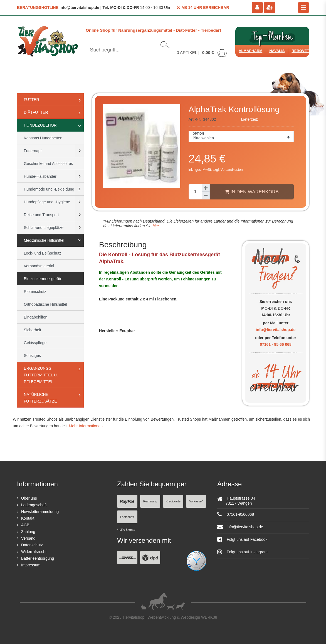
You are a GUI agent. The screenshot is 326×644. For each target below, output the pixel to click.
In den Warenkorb (252, 192)
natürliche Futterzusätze (40, 398)
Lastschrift (127, 517)
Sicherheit (33, 330)
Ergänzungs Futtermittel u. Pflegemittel (41, 375)
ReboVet (300, 51)
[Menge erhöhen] (206, 188)
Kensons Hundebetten (43, 138)
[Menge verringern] (206, 196)
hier (155, 226)
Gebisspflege (35, 343)
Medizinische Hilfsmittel (44, 240)
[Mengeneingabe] (195, 192)
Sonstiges (32, 356)
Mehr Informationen (86, 426)
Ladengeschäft (34, 505)
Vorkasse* (196, 501)
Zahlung (28, 532)
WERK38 (209, 617)
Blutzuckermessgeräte (43, 279)
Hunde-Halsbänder (40, 176)
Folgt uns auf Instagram (242, 552)
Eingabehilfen (36, 317)
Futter (32, 100)
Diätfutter (36, 112)
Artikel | (202, 52)
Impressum (31, 565)
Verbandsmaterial (39, 266)
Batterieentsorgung (38, 558)
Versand (28, 538)
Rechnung (150, 501)
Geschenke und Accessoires (49, 164)
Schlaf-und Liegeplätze (44, 228)
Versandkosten (232, 170)
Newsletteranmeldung (40, 512)
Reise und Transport (41, 215)
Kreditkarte (173, 501)
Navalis (277, 51)
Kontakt (28, 518)
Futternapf (33, 151)
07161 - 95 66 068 (276, 344)
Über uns (29, 498)
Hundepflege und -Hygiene (47, 202)
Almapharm (250, 51)
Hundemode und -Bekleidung (49, 189)
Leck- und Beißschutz (43, 253)
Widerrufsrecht (34, 552)
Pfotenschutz (35, 292)
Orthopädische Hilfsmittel (46, 304)
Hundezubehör (40, 125)
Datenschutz (32, 545)
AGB (25, 525)
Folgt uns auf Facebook (242, 539)
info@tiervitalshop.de (276, 330)
